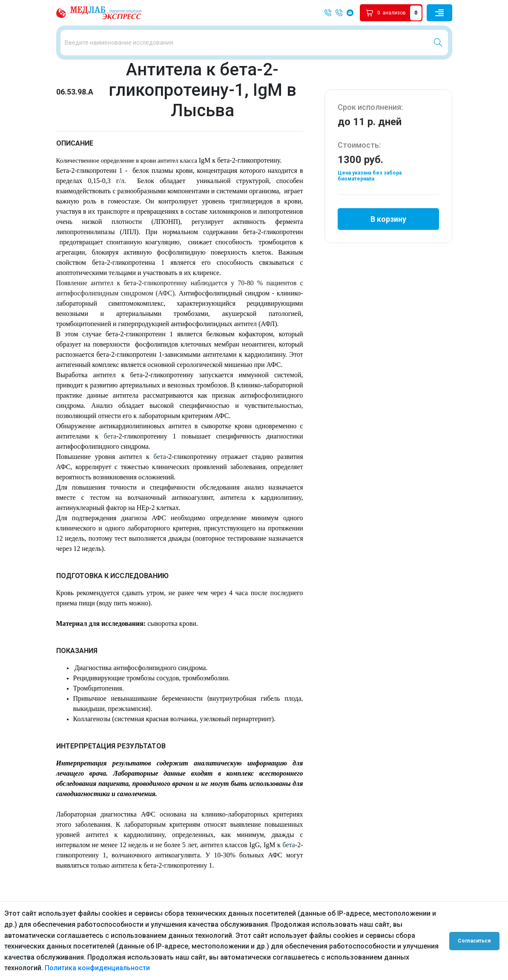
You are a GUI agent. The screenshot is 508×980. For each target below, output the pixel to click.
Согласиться (475, 941)
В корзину (388, 223)
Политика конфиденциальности (97, 968)
